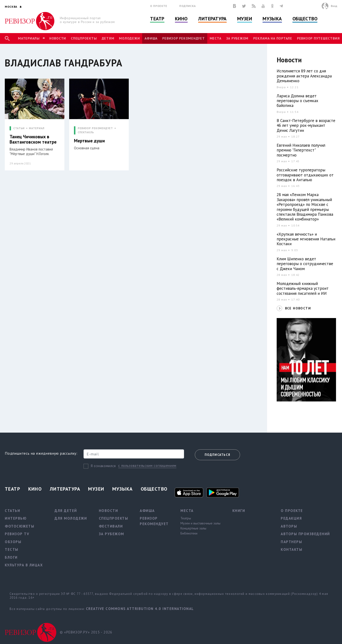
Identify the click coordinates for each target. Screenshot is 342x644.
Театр (157, 19)
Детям (108, 38)
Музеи (245, 19)
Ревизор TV (17, 534)
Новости (58, 38)
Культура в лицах (24, 565)
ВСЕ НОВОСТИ (298, 308)
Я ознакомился (103, 466)
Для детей (66, 511)
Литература (212, 19)
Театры (186, 518)
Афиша (151, 38)
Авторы (289, 526)
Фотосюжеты (20, 526)
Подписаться (217, 455)
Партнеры (291, 542)
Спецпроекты (84, 38)
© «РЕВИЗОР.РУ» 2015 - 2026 (86, 632)
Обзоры (13, 542)
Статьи (12, 511)
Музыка (272, 19)
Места (216, 38)
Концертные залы (193, 528)
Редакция (291, 518)
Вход (334, 6)
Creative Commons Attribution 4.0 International (140, 609)
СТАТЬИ (19, 128)
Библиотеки (189, 533)
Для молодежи (71, 518)
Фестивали (111, 526)
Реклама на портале (273, 38)
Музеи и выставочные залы (200, 523)
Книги (239, 511)
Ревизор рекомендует (183, 38)
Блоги (11, 557)
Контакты (292, 549)
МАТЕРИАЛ (37, 128)
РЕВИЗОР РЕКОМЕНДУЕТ (95, 128)
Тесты (12, 549)
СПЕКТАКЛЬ (86, 132)
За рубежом (237, 38)
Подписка (188, 6)
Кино (181, 19)
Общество (305, 19)
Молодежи (129, 38)
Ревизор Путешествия (318, 38)
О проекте (159, 6)
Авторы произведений (305, 534)
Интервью (16, 518)
